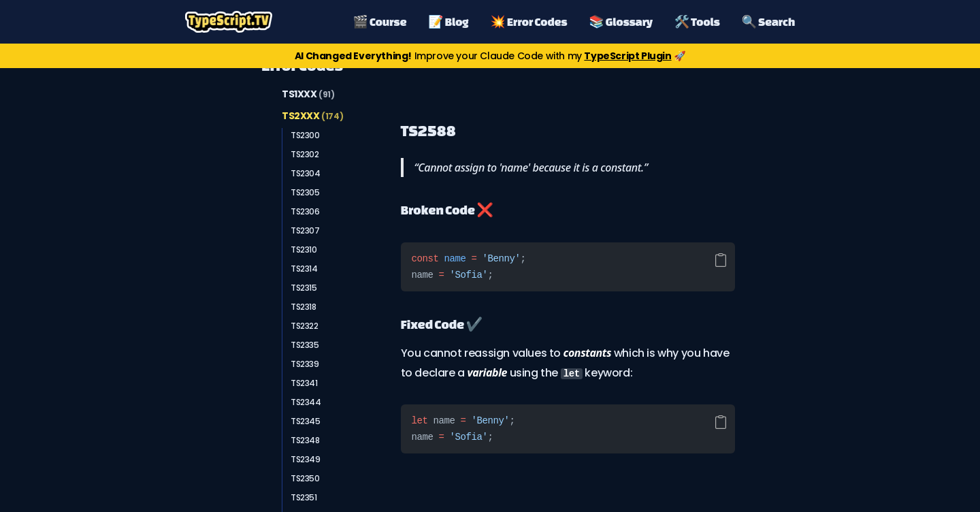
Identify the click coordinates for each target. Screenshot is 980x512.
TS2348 (305, 440)
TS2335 (305, 345)
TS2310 (304, 250)
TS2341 (304, 383)
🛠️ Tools (697, 21)
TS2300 (305, 135)
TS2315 (304, 288)
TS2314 (304, 269)
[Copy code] (721, 260)
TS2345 (306, 421)
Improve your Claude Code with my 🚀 (490, 56)
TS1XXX (308, 94)
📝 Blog (448, 21)
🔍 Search (768, 21)
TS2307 (305, 230)
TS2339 (305, 364)
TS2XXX (312, 116)
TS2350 (305, 478)
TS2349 (306, 459)
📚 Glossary (620, 21)
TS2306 (305, 211)
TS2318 (304, 307)
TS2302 (305, 154)
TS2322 (305, 326)
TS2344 (306, 402)
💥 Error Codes (528, 21)
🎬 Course (380, 21)
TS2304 (306, 173)
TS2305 (305, 192)
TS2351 (304, 497)
